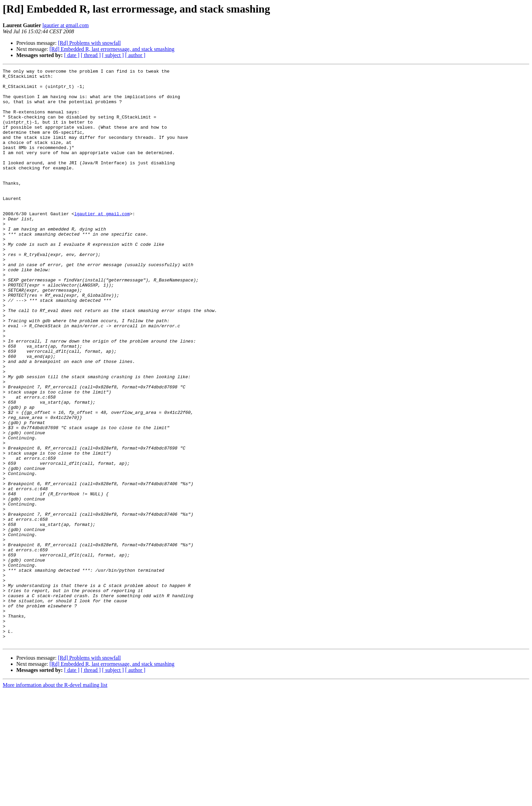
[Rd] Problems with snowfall (89, 43)
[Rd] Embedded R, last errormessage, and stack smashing (112, 49)
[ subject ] (113, 55)
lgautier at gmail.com (65, 25)
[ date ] (72, 55)
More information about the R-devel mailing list (55, 800)
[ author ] (135, 55)
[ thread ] (91, 55)
